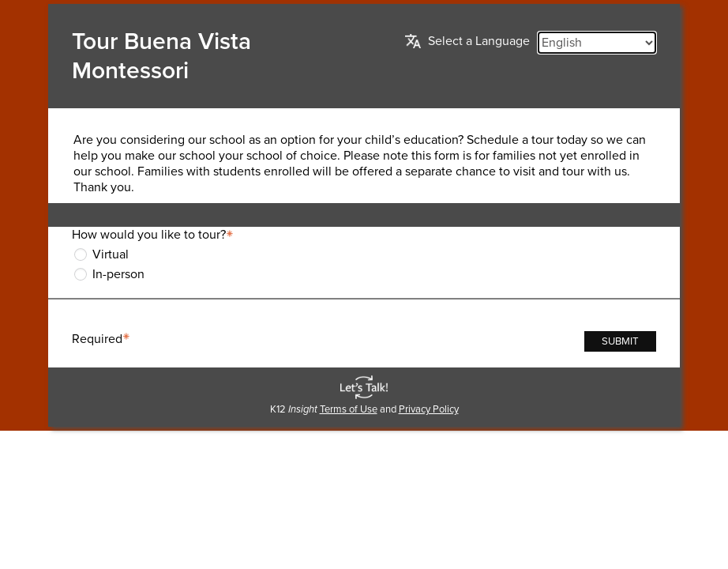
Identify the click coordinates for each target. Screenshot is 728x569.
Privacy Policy (429, 409)
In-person (118, 274)
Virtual (111, 254)
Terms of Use (349, 409)
